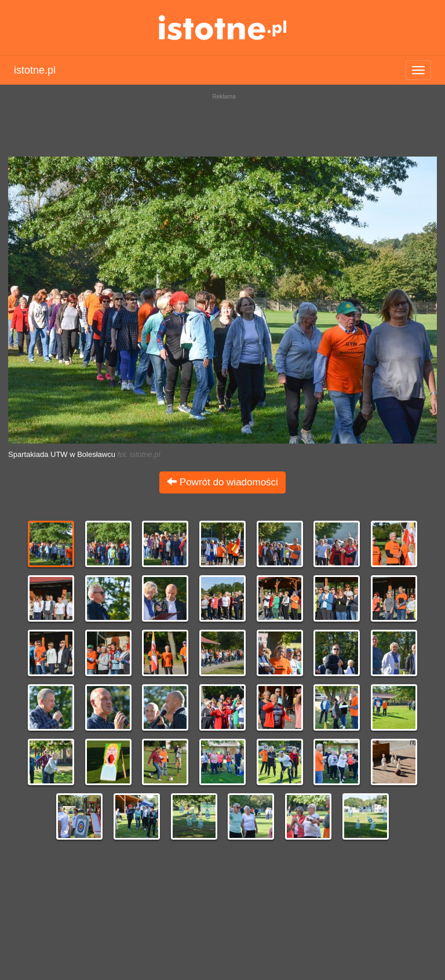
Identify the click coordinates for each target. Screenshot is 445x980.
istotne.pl (223, 28)
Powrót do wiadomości (222, 482)
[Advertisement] (222, 122)
